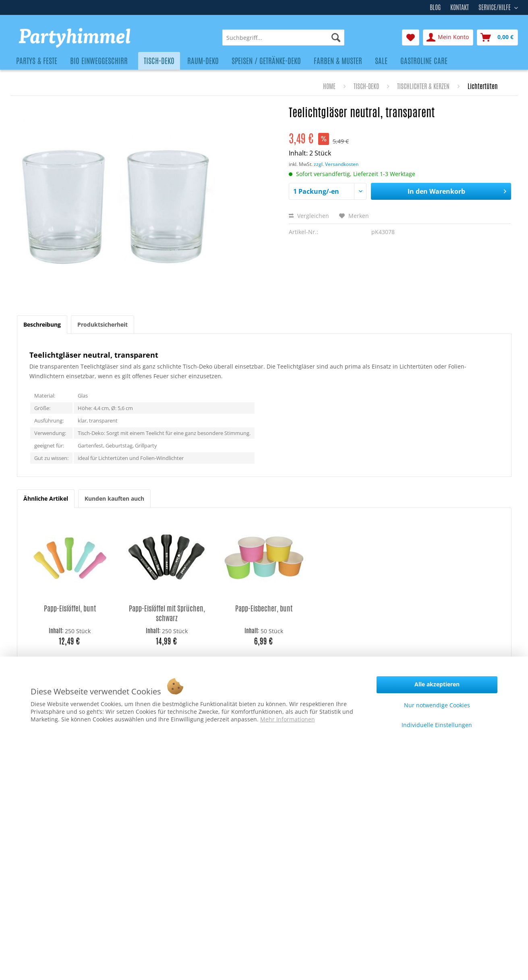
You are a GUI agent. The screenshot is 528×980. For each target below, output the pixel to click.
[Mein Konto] (448, 37)
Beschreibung (42, 324)
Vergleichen (309, 216)
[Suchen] (336, 37)
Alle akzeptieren (437, 684)
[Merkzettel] (411, 37)
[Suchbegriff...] (283, 37)
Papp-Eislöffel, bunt (70, 608)
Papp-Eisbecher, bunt (264, 608)
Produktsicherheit (102, 324)
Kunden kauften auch (114, 498)
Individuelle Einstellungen (437, 725)
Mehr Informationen (288, 719)
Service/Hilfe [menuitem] (495, 6)
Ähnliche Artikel (46, 498)
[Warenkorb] (497, 37)
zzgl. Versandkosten (336, 164)
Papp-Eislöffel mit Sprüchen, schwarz (167, 613)
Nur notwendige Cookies (437, 705)
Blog (435, 7)
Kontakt (460, 7)
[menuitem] (283, 37)
